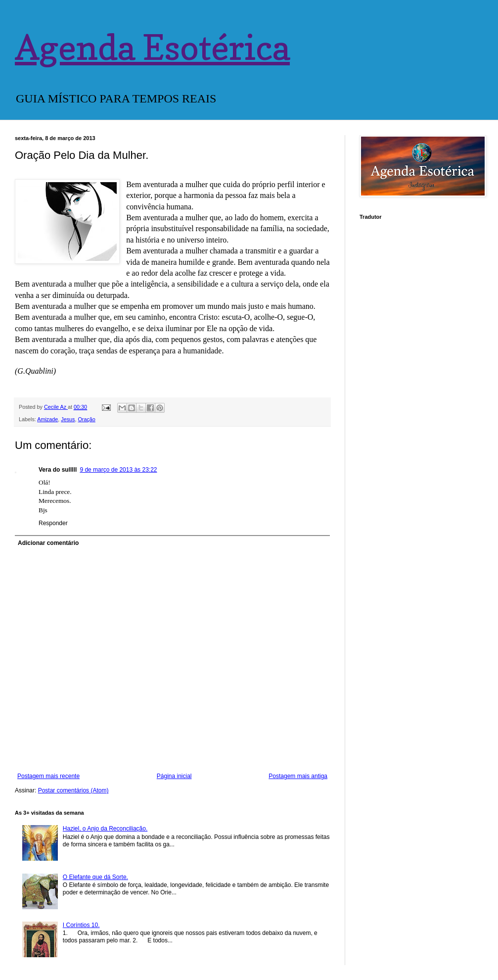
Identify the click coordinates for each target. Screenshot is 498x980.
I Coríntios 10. (81, 925)
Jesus (68, 419)
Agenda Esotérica (152, 47)
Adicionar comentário (48, 543)
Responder (53, 523)
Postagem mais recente (48, 776)
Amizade (47, 419)
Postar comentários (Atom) (73, 790)
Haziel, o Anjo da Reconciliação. (105, 829)
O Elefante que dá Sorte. (95, 877)
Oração (86, 419)
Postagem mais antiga (298, 776)
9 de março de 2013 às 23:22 (118, 470)
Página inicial (174, 776)
